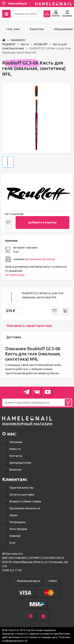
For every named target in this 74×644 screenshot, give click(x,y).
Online (53, 581)
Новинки (15, 536)
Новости (15, 449)
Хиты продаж (18, 529)
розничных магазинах (41, 259)
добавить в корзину (42, 222)
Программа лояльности (25, 508)
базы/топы (37, 29)
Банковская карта (29, 581)
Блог (13, 543)
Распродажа (17, 522)
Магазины (16, 442)
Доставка (14, 337)
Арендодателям (20, 463)
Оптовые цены (15, 275)
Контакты (16, 456)
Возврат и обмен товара (25, 501)
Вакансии (15, 470)
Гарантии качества (22, 488)
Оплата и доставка (22, 495)
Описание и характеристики (29, 326)
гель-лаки (13, 29)
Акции (13, 515)
